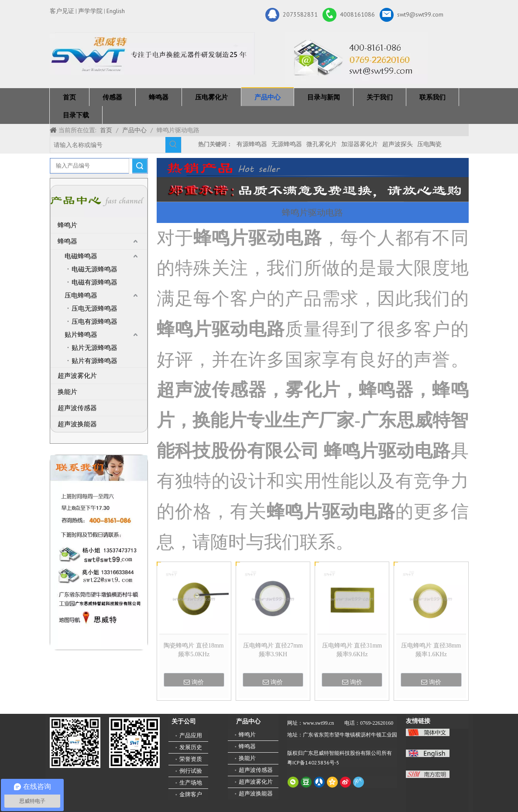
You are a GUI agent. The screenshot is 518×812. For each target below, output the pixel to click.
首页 (69, 97)
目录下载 (76, 115)
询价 (194, 682)
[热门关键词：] (173, 145)
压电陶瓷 (429, 144)
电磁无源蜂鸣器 (94, 269)
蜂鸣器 (159, 97)
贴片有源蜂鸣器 (94, 361)
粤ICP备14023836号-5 (313, 762)
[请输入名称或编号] (108, 145)
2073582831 (292, 15)
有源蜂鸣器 (252, 144)
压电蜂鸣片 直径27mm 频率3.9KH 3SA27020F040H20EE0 (273, 651)
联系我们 (432, 97)
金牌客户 (191, 794)
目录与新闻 (324, 97)
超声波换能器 (77, 424)
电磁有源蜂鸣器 (94, 282)
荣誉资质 (191, 759)
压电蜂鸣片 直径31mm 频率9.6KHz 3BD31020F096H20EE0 (352, 651)
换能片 (67, 392)
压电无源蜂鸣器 (94, 308)
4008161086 (349, 15)
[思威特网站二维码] (134, 743)
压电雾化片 (211, 97)
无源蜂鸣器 (287, 144)
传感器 (112, 97)
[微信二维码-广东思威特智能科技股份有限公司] (75, 743)
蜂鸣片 (67, 225)
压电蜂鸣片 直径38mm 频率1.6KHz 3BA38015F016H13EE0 (431, 651)
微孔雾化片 (322, 144)
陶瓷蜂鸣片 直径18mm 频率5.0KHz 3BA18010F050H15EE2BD (194, 651)
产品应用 (191, 735)
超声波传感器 (77, 408)
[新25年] (152, 53)
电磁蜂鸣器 (81, 256)
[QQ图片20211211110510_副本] (99, 552)
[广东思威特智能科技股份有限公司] (356, 58)
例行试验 (191, 771)
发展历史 (191, 747)
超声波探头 (398, 144)
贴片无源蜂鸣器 (94, 348)
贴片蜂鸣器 (81, 335)
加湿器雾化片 (360, 144)
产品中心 (268, 97)
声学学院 (90, 11)
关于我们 (380, 97)
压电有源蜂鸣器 (94, 322)
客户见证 (62, 11)
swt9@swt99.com (412, 15)
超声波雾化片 (77, 376)
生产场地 (191, 783)
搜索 (140, 166)
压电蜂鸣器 (81, 295)
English (116, 11)
